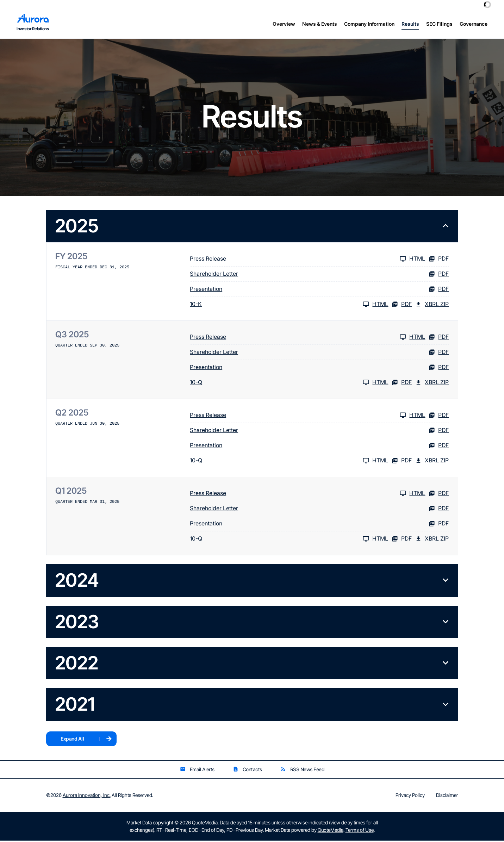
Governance (474, 24)
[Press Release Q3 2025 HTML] (307, 338)
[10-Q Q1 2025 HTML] (289, 540)
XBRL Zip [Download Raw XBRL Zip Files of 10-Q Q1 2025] (432, 540)
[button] (252, 227)
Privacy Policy (410, 797)
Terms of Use (360, 831)
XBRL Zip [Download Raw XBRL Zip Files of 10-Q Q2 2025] (432, 462)
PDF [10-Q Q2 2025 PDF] (402, 462)
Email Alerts (197, 771)
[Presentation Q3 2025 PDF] (319, 369)
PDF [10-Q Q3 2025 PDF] (402, 384)
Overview (284, 24)
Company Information (369, 24)
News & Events (320, 24)
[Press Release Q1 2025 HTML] (307, 495)
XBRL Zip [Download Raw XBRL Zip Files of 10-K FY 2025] (432, 306)
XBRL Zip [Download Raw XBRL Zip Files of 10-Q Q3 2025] (432, 384)
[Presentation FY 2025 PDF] (319, 291)
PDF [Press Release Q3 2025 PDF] (439, 338)
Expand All (72, 740)
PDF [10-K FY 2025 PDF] (402, 306)
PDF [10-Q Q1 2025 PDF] (402, 540)
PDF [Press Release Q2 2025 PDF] (439, 417)
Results (410, 24)
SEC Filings (439, 24)
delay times (353, 824)
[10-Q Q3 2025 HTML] (289, 384)
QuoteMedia (205, 824)
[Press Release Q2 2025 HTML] (307, 417)
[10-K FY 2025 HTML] (289, 306)
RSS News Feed (302, 771)
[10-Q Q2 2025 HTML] (289, 462)
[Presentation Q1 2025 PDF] (319, 525)
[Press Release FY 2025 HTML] (307, 260)
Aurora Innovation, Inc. (87, 796)
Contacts (247, 771)
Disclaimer (447, 797)
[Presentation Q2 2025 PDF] (319, 447)
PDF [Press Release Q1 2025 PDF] (439, 495)
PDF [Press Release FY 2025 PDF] (439, 260)
